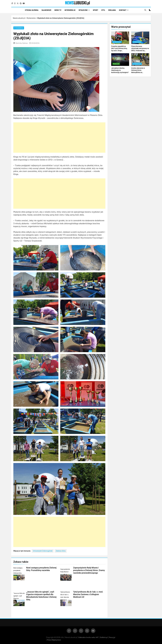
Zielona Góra (61, 551)
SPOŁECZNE (83, 10)
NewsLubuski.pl (19, 18)
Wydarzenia (31, 18)
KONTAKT (123, 10)
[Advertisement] (59, 138)
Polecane (116, 64)
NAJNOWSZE (46, 10)
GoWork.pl (104, 637)
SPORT (95, 10)
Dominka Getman (22, 43)
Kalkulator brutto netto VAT (89, 637)
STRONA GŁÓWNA (32, 10)
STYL (103, 10)
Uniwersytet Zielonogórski (43, 551)
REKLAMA (112, 10)
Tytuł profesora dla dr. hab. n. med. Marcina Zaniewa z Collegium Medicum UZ (88, 594)
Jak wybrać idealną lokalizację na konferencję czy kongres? (120, 70)
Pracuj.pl (112, 637)
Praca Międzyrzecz (54, 640)
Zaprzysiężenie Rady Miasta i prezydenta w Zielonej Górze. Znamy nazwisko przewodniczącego (89, 570)
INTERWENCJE (70, 10)
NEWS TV (58, 10)
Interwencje (117, 42)
